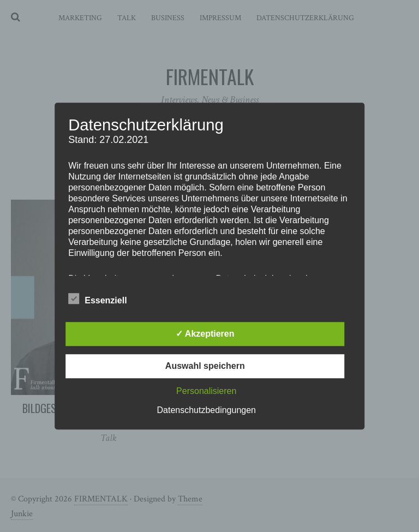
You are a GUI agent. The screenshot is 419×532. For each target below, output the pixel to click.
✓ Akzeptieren (205, 334)
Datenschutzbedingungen (206, 410)
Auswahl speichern (205, 366)
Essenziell (97, 298)
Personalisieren (206, 391)
